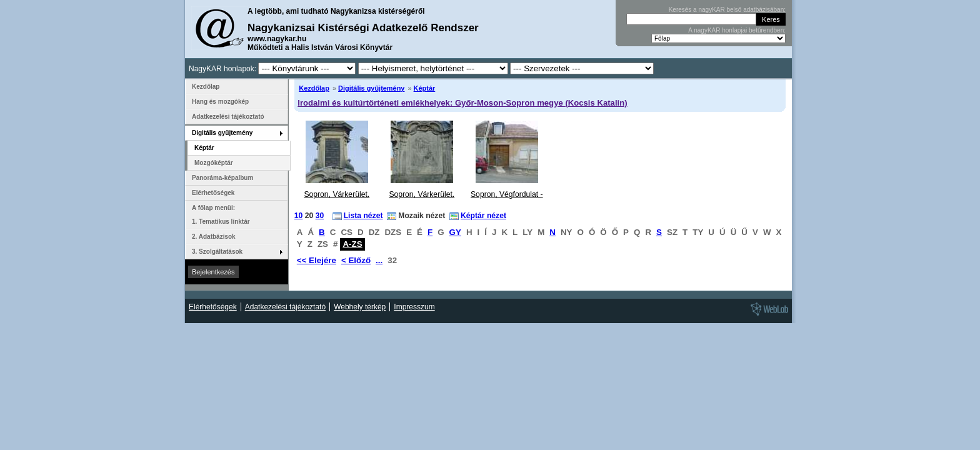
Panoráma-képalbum (222, 178)
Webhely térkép (360, 307)
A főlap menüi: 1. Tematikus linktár (221, 215)
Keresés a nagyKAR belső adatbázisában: (727, 10)
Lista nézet (363, 216)
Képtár (425, 88)
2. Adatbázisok (214, 237)
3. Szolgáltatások (217, 252)
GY (455, 232)
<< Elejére (317, 260)
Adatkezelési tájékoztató (228, 117)
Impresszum (414, 307)
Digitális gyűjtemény (371, 88)
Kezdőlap (314, 88)
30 (320, 216)
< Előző (356, 260)
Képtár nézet (483, 216)
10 (299, 216)
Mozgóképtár (214, 163)
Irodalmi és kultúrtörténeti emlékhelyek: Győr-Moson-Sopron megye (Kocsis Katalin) (462, 103)
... (379, 260)
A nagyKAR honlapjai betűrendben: (737, 30)
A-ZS (352, 244)
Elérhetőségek (213, 193)
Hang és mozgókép (220, 102)
